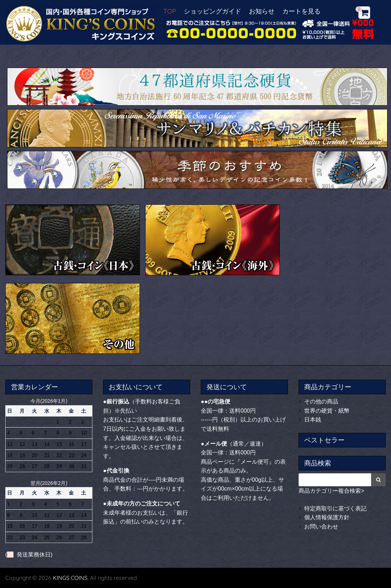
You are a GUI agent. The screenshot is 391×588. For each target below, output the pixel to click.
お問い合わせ (321, 527)
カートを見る (301, 11)
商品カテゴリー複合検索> (331, 491)
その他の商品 (321, 402)
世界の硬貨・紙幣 (327, 411)
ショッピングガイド (212, 11)
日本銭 (313, 420)
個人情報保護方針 (327, 517)
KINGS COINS (70, 578)
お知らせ (262, 11)
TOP (170, 11)
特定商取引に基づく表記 (335, 508)
